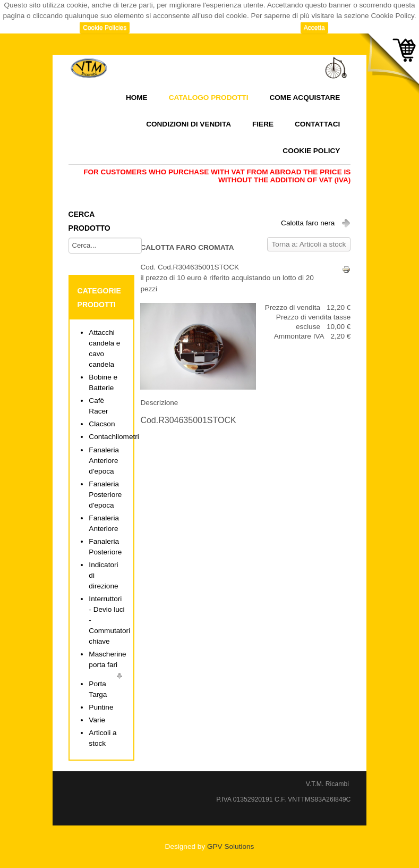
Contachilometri (114, 437)
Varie (97, 720)
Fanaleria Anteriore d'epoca (104, 461)
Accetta (314, 28)
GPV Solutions (230, 846)
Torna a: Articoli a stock (309, 244)
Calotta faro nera (308, 223)
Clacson (102, 424)
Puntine (101, 707)
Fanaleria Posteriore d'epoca (105, 495)
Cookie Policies (105, 28)
